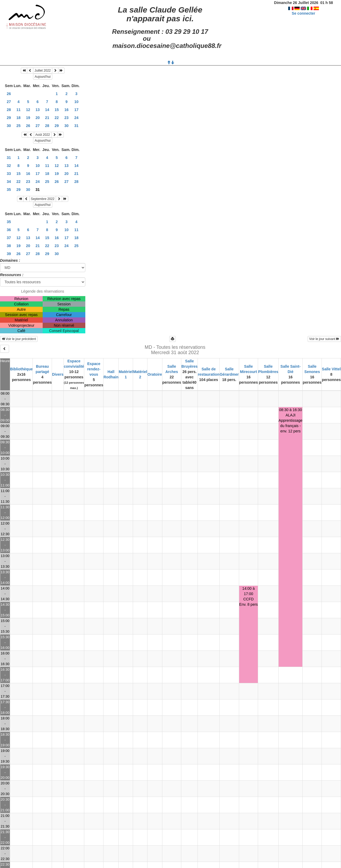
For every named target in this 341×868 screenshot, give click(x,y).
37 (9, 238)
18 (19, 118)
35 (9, 190)
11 (19, 110)
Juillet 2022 (43, 71)
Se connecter (303, 13)
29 (9, 118)
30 (9, 126)
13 (38, 110)
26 (9, 94)
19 (28, 118)
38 (9, 246)
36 (9, 230)
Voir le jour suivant (324, 339)
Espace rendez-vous (94, 369)
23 (67, 118)
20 (38, 118)
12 (28, 110)
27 (9, 102)
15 (57, 110)
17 (77, 110)
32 (9, 166)
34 (9, 182)
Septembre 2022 (43, 199)
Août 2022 (43, 135)
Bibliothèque (21, 369)
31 (77, 126)
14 (47, 110)
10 (77, 102)
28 (9, 110)
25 (19, 126)
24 (77, 118)
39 (9, 254)
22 (57, 118)
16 (67, 110)
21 (47, 118)
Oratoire (155, 374)
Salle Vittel (331, 369)
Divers (58, 374)
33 (9, 174)
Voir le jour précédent (19, 339)
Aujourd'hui (43, 77)
